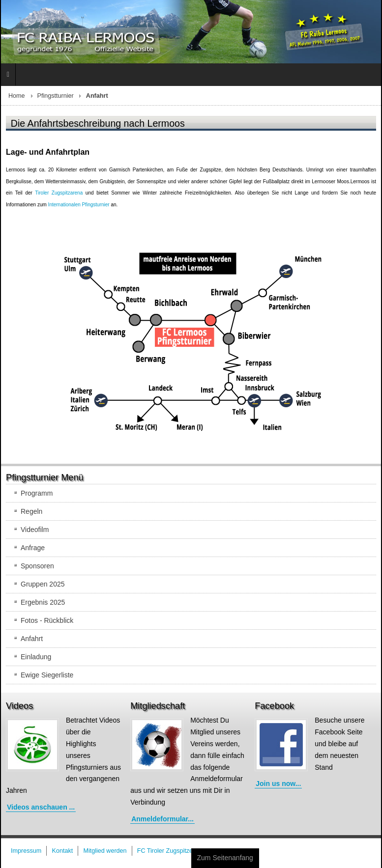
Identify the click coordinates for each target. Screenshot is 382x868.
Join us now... (278, 784)
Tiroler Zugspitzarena (59, 193)
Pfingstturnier (56, 96)
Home (17, 96)
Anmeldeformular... (162, 819)
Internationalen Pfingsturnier (79, 205)
